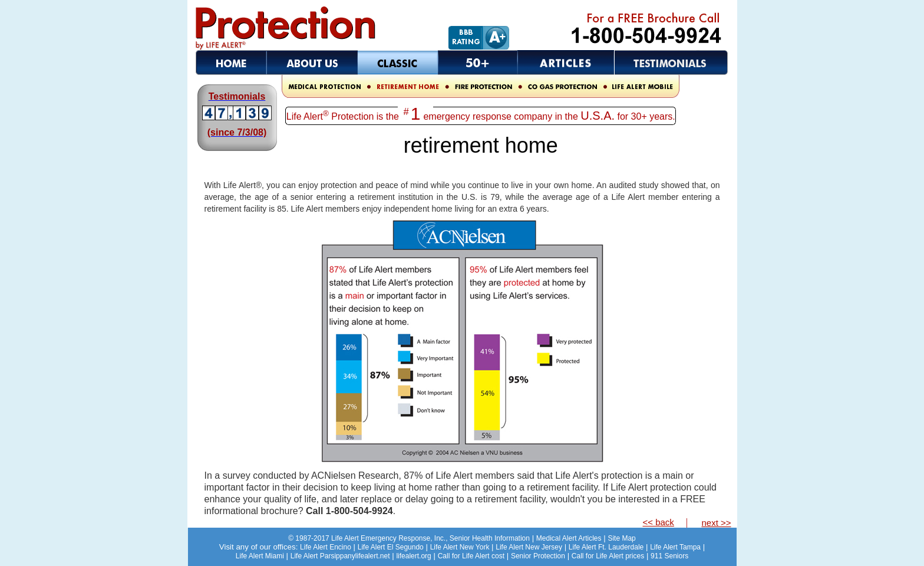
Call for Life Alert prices (608, 556)
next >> (716, 523)
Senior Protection (538, 556)
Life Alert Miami (260, 556)
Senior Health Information (409, 538)
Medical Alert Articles (569, 538)
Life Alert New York (460, 547)
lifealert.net (373, 556)
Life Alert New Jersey (529, 547)
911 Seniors (669, 556)
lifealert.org (413, 556)
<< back (659, 522)
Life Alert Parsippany (323, 556)
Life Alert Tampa (675, 547)
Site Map (621, 538)
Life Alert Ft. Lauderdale (606, 547)
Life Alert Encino (326, 547)
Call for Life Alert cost (471, 556)
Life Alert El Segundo (391, 547)
